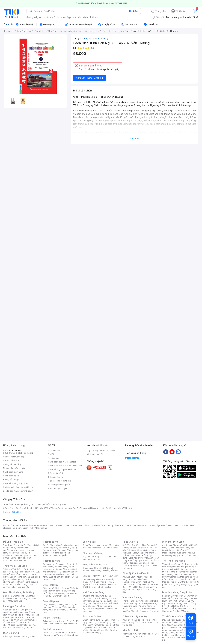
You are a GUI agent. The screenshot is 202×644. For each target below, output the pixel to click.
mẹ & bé (55, 17)
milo (88, 525)
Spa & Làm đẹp (142, 603)
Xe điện (149, 620)
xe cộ (46, 17)
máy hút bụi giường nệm (179, 631)
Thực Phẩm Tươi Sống (15, 566)
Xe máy (131, 622)
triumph (111, 525)
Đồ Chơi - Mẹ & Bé (13, 542)
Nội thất (96, 601)
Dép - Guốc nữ (63, 588)
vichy (32, 528)
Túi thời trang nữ (52, 618)
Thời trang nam (51, 561)
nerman (136, 525)
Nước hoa (13, 625)
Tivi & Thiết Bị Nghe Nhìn (138, 564)
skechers (96, 525)
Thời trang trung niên (58, 555)
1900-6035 (16, 450)
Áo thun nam (49, 564)
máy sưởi (166, 620)
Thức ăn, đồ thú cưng (18, 584)
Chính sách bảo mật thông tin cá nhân (65, 466)
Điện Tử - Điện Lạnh (173, 542)
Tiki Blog (52, 454)
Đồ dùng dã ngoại (180, 567)
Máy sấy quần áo (176, 555)
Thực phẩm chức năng (18, 612)
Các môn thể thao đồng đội (180, 577)
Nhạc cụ (104, 608)
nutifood (120, 525)
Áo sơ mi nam (61, 567)
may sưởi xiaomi (176, 627)
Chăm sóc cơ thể (17, 615)
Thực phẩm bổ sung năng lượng (180, 583)
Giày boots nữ (53, 593)
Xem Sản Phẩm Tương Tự (89, 78)
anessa (153, 525)
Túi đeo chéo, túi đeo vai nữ (56, 621)
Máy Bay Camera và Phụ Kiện (179, 610)
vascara (7, 525)
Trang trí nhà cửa (90, 596)
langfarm (17, 528)
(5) (93, 48)
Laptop (108, 587)
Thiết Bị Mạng (98, 584)
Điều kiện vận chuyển (58, 488)
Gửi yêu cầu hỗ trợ (11, 461)
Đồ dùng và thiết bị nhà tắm (101, 603)
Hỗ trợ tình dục (26, 625)
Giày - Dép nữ (51, 585)
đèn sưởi (176, 620)
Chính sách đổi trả (11, 476)
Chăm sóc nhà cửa (20, 587)
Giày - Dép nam (52, 601)
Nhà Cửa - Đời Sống (94, 592)
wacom (145, 525)
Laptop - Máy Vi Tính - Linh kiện (101, 576)
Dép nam (57, 607)
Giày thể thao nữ (185, 582)
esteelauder (23, 525)
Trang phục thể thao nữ (173, 564)
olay (169, 525)
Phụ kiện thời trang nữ (92, 557)
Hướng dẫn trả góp (12, 480)
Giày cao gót (49, 588)
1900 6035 (16, 512)
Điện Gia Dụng (11, 633)
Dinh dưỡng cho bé (17, 553)
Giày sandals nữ (59, 591)
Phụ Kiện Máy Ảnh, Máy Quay (175, 596)
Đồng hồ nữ (99, 568)
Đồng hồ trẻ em (112, 571)
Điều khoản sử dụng (57, 473)
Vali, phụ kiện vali (111, 548)
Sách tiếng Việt (129, 634)
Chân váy (62, 550)
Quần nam (61, 564)
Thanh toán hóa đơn (132, 601)
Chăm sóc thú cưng (92, 620)
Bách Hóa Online (92, 616)
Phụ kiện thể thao (180, 569)
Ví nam (46, 633)
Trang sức (87, 568)
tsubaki (44, 528)
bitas (192, 525)
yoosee (162, 525)
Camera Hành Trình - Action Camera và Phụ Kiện (180, 601)
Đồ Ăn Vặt (93, 627)
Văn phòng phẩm (145, 634)
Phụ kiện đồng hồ (96, 571)
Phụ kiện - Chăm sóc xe (133, 620)
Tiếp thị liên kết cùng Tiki (60, 481)
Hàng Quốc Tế (130, 542)
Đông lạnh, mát (22, 574)
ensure (59, 525)
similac (176, 525)
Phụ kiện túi (71, 624)
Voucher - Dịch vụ (132, 597)
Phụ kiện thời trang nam (100, 558)
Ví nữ (72, 621)
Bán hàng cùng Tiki (95, 454)
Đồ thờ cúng (93, 608)
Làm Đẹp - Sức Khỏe (14, 606)
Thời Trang (147, 545)
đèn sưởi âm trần (175, 638)
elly (83, 525)
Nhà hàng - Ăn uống (137, 606)
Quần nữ (62, 545)
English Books (138, 636)
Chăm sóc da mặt (11, 610)
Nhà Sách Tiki (130, 630)
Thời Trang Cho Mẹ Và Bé (15, 545)
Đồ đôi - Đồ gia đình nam (63, 572)
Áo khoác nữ (64, 548)
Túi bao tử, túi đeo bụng (67, 635)
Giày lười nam (49, 605)
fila (38, 528)
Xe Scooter (147, 622)
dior (14, 525)
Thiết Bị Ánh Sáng (180, 598)
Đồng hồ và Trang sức (95, 564)
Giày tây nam (63, 605)
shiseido (7, 528)
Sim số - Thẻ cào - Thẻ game (146, 611)
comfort (184, 525)
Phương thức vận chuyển (14, 468)
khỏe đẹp (66, 17)
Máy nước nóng (179, 553)
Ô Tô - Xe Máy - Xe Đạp (135, 616)
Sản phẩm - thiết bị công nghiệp (141, 562)
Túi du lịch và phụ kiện (98, 545)
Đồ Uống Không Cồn (99, 630)
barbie (44, 525)
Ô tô (138, 622)
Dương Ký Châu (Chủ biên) (95, 38)
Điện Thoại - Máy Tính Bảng (19, 592)
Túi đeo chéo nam (59, 633)
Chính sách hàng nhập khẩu (16, 483)
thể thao (94, 17)
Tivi (169, 553)
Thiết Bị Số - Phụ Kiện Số (136, 573)
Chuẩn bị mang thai (18, 560)
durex (66, 525)
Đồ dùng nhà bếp (11, 636)
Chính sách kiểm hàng (13, 472)
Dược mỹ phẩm (28, 627)
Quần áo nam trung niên (59, 577)
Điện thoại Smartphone (14, 596)
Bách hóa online (136, 558)
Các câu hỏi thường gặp (14, 457)
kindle (128, 525)
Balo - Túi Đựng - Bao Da (179, 603)
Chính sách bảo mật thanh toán (62, 462)
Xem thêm (135, 138)
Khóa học (146, 601)
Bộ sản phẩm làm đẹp (20, 626)
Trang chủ (161, 11)
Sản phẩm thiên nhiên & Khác (19, 619)
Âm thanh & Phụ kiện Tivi (173, 545)
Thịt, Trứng (17, 569)
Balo (85, 545)
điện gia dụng (34, 17)
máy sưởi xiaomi (183, 630)
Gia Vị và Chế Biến (96, 625)
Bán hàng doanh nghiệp (59, 485)
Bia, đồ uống (13, 579)
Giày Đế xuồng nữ (61, 596)
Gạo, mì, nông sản (18, 577)
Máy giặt (171, 550)
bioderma (75, 525)
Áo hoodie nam (55, 569)
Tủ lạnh (171, 548)
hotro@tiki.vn (27, 487)
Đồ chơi (31, 545)
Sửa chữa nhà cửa (96, 598)
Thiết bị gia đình (28, 636)
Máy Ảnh (186, 611)
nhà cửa (77, 17)
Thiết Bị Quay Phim (178, 608)
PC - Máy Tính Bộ (95, 587)
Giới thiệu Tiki (54, 450)
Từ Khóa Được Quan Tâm (176, 616)
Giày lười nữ (67, 593)
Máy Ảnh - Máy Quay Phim (177, 592)
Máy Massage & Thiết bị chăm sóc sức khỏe (21, 616)
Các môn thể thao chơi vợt (180, 578)
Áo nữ (46, 545)
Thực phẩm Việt (27, 572)
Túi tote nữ (60, 624)
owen (52, 525)
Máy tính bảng (16, 601)
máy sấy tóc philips (182, 622)
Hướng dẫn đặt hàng (12, 464)
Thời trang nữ (50, 542)
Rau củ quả (13, 572)
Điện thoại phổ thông (18, 598)
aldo (104, 525)
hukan (25, 528)
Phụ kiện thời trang (93, 553)
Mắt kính (108, 557)
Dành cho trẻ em (17, 582)
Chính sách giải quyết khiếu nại (62, 469)
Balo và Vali (89, 542)
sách (85, 17)
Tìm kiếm (133, 11)
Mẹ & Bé (140, 555)
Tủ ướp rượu (191, 555)
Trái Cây (7, 569)
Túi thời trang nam (53, 629)
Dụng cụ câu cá (175, 574)
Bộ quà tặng (96, 633)
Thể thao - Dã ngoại (136, 550)
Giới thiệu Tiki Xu (56, 477)
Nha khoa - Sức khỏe (139, 608)
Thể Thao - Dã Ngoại (174, 561)
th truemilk (35, 525)
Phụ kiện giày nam (57, 610)
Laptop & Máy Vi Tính (144, 560)
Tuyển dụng (54, 458)
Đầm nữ (53, 545)
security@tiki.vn (26, 491)
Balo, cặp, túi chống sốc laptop (101, 546)
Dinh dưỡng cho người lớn (20, 555)
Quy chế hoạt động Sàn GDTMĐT (102, 450)
